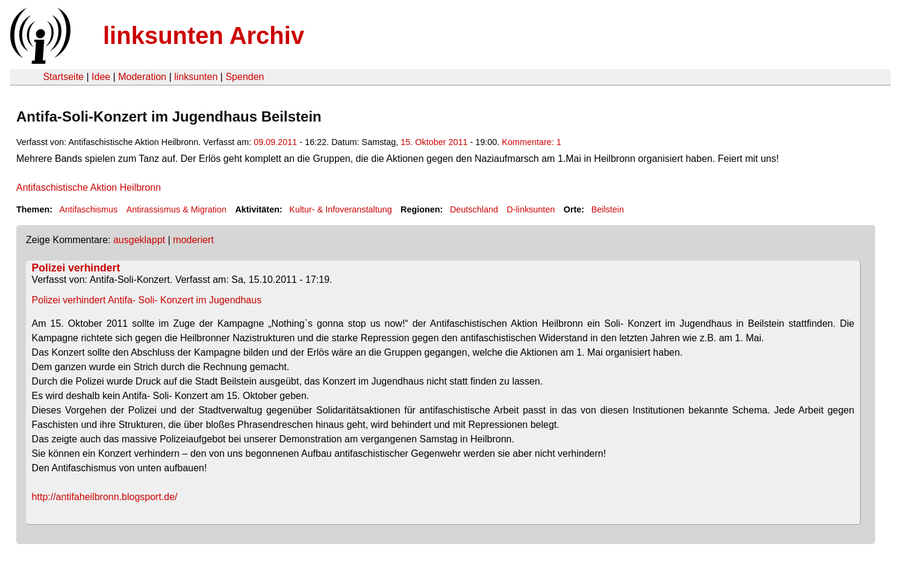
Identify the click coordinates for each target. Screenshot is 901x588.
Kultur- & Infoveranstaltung (340, 209)
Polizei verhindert (76, 268)
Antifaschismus (88, 209)
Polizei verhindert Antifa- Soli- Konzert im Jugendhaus (147, 300)
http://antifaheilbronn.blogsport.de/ (105, 497)
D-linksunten (531, 209)
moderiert (193, 240)
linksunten (196, 77)
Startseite (63, 77)
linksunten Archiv (204, 36)
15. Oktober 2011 (434, 142)
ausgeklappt (139, 240)
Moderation (142, 77)
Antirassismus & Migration (176, 209)
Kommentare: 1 (531, 142)
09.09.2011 (275, 142)
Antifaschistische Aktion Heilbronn (89, 187)
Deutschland (474, 209)
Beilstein (608, 209)
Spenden (245, 77)
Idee (101, 77)
